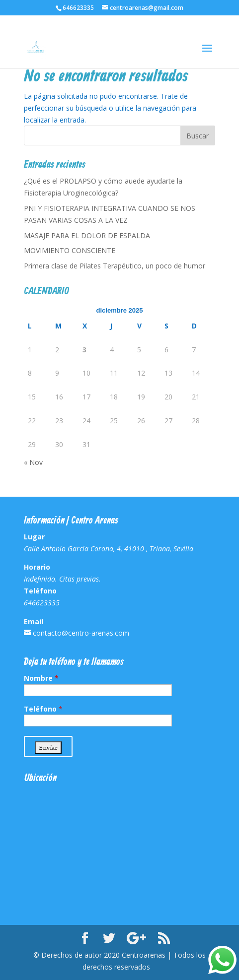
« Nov (33, 462)
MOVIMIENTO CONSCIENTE (70, 250)
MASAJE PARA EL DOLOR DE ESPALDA (87, 235)
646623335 (78, 8)
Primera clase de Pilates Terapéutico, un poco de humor (115, 266)
